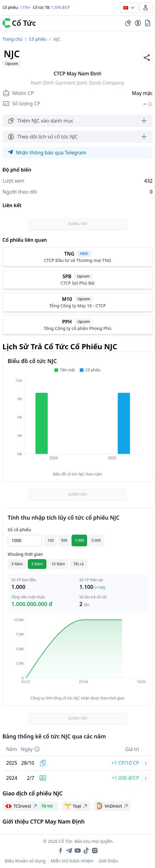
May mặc (142, 93)
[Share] (147, 58)
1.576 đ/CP (61, 8)
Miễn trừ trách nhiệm (72, 861)
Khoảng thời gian (25, 554)
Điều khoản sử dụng (25, 861)
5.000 (96, 540)
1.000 (79, 540)
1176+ (25, 8)
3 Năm (17, 564)
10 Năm (58, 564)
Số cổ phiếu (19, 530)
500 (64, 540)
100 (51, 540)
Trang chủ (12, 39)
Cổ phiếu (38, 39)
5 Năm (37, 564)
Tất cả (78, 564)
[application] (77, 423)
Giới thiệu (109, 861)
